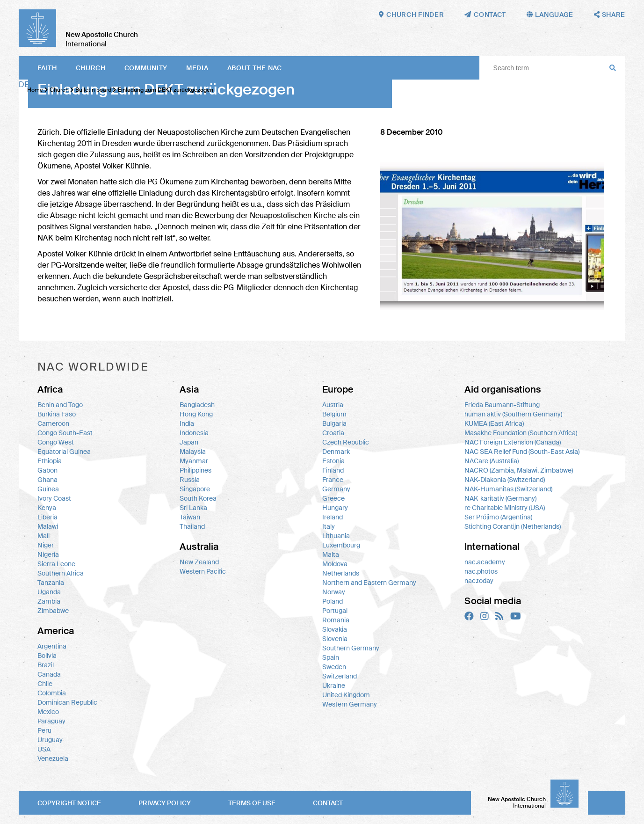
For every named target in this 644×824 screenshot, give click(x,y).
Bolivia (47, 656)
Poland (333, 601)
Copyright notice (69, 803)
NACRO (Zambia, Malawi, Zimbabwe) (519, 470)
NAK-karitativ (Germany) (500, 498)
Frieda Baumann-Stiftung (502, 405)
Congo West (56, 442)
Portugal (335, 611)
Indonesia (194, 433)
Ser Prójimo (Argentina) (498, 517)
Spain (331, 657)
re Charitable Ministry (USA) (505, 508)
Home (35, 90)
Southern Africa (61, 573)
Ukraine (334, 685)
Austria (333, 405)
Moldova (335, 564)
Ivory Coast (54, 498)
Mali (43, 536)
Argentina (52, 646)
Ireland (333, 517)
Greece (333, 498)
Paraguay (51, 721)
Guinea (48, 489)
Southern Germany (351, 648)
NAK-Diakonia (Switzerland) (505, 480)
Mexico (48, 712)
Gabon (47, 470)
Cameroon (53, 423)
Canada (49, 674)
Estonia (333, 461)
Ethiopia (50, 461)
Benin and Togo (60, 405)
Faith (47, 68)
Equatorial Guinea (64, 452)
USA (44, 749)
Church (91, 68)
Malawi (48, 526)
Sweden (334, 667)
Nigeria (48, 554)
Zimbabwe (53, 611)
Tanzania (51, 583)
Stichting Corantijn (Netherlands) (513, 526)
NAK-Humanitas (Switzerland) (508, 489)
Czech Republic (346, 442)
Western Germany (350, 704)
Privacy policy (165, 803)
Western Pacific (203, 571)
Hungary (335, 508)
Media (197, 68)
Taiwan (190, 517)
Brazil (46, 665)
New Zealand (199, 562)
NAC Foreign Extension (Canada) (513, 442)
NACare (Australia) (492, 461)
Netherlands (341, 573)
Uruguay (50, 740)
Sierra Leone (56, 564)
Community (146, 68)
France (333, 480)
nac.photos (481, 571)
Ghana (47, 480)
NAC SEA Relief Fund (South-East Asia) (522, 452)
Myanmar (194, 461)
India (187, 423)
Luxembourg (341, 545)
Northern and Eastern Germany (369, 583)
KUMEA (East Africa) (494, 423)
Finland (333, 470)
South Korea (198, 498)
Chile (45, 684)
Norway (334, 592)
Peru (44, 730)
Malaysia (193, 452)
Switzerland (340, 676)
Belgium (334, 414)
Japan (189, 442)
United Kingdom (346, 695)
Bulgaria (334, 423)
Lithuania (336, 536)
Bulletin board (93, 90)
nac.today (479, 581)
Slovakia (335, 629)
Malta (331, 554)
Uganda (49, 592)
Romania (336, 620)
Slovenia (335, 639)
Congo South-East (65, 433)
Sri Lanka (193, 508)
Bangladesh (197, 405)
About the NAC (255, 68)
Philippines (195, 470)
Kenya (47, 508)
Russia (190, 480)
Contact (328, 803)
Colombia (52, 693)
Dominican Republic (67, 702)
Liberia (47, 517)
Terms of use (252, 803)
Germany (336, 489)
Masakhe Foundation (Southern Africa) (521, 433)
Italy (329, 526)
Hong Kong (196, 414)
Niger (46, 545)
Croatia (333, 433)
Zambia (49, 601)
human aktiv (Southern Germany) (513, 414)
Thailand (192, 526)
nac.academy (485, 562)
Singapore (195, 489)
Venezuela (53, 758)
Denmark (336, 452)
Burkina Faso (57, 414)
